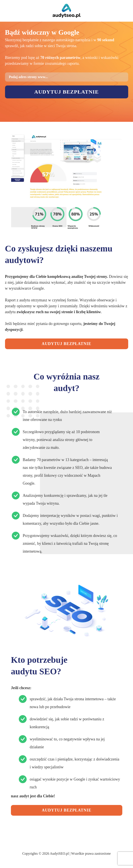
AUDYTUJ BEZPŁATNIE (66, 344)
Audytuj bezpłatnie (66, 92)
